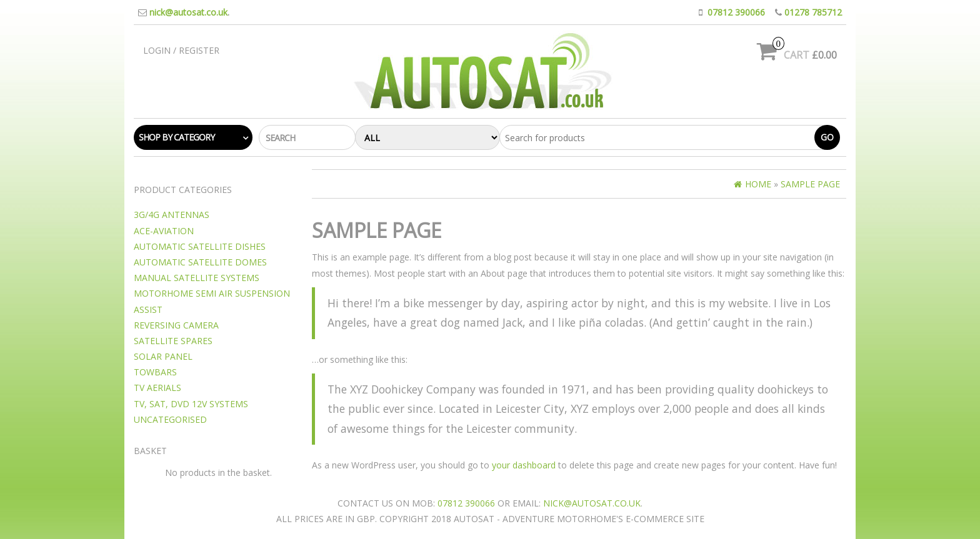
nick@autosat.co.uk (188, 12)
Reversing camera (176, 325)
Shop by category (177, 137)
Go (827, 137)
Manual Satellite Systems (197, 278)
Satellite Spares (173, 341)
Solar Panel (163, 356)
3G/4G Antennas (172, 215)
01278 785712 (813, 12)
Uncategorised (170, 419)
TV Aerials (157, 388)
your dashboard (524, 465)
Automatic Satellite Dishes (200, 246)
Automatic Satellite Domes (200, 262)
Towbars (155, 372)
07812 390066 (736, 12)
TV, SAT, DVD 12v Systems (191, 404)
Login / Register (181, 50)
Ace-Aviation (164, 231)
